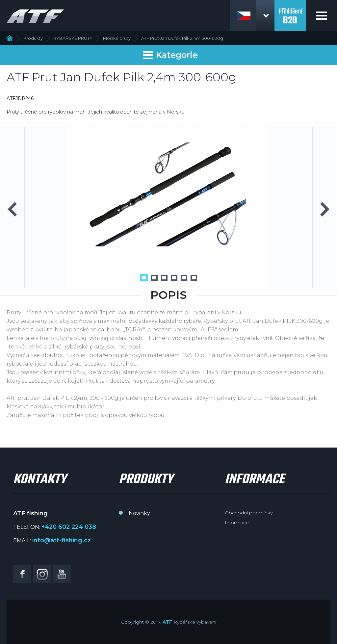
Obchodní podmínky (249, 513)
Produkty (33, 38)
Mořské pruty (117, 38)
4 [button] (174, 278)
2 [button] (154, 278)
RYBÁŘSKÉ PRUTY (73, 38)
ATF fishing (35, 16)
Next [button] (325, 209)
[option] (168, 208)
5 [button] (184, 278)
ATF (167, 622)
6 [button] (194, 278)
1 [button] (144, 278)
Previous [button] (12, 209)
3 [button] (164, 278)
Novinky (139, 513)
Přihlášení (290, 13)
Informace (237, 523)
